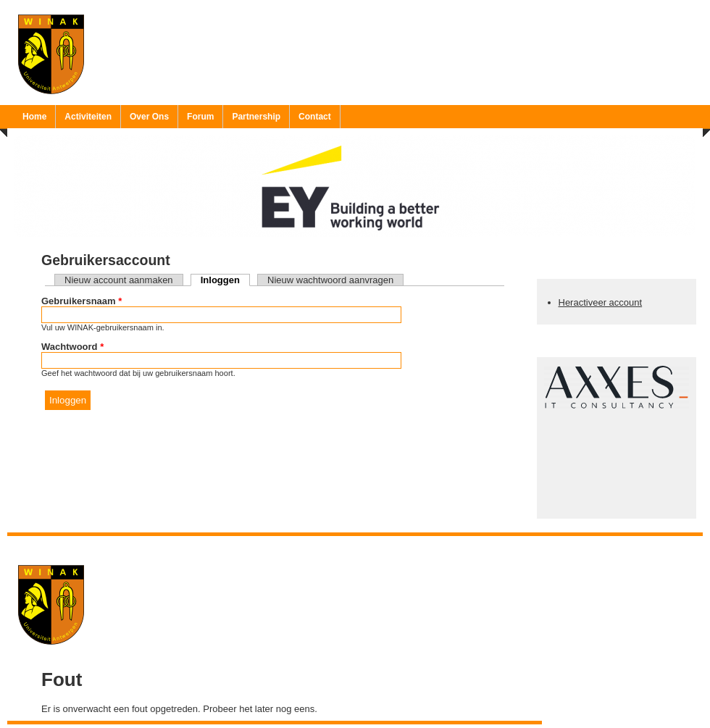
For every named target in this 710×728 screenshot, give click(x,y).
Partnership (256, 117)
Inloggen (225, 280)
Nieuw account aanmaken (119, 280)
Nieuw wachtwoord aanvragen (330, 280)
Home (34, 117)
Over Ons (149, 117)
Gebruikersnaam (82, 301)
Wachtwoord (72, 347)
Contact (315, 117)
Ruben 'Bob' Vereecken (370, 545)
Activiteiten (88, 117)
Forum (200, 117)
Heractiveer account (601, 302)
